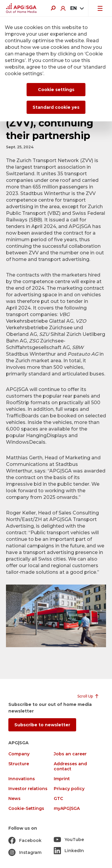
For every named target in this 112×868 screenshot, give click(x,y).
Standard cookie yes (56, 107)
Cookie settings (56, 90)
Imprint (62, 779)
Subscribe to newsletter (42, 725)
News (14, 799)
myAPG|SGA (67, 809)
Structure (19, 764)
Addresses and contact (70, 766)
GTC (58, 799)
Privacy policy (69, 789)
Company (19, 754)
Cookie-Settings (26, 809)
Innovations (22, 779)
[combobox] (77, 8)
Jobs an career (70, 754)
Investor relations (28, 789)
